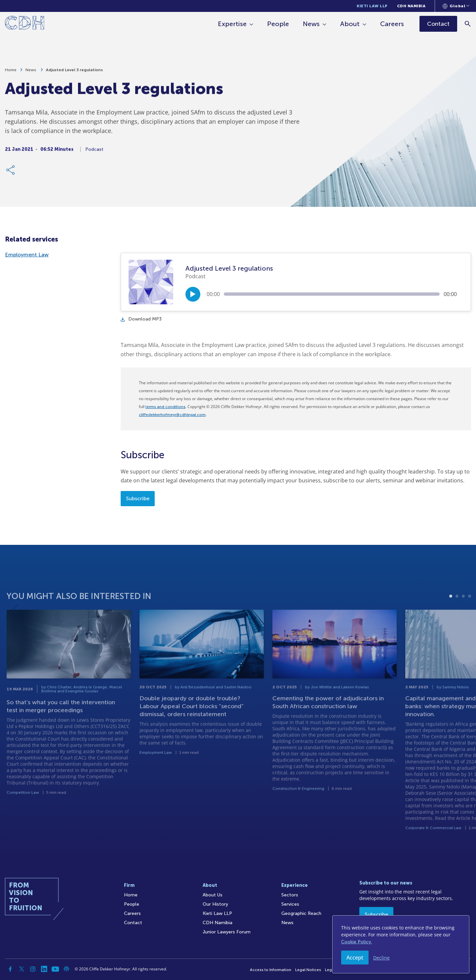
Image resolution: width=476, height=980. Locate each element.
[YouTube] (55, 969)
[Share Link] (11, 174)
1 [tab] (451, 615)
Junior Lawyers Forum (227, 932)
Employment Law (27, 255)
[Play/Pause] (193, 294)
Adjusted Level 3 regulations (74, 74)
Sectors (290, 895)
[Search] (468, 24)
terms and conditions (165, 407)
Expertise (232, 24)
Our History (215, 904)
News (311, 24)
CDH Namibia (411, 6)
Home (11, 74)
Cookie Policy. (357, 942)
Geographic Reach (301, 913)
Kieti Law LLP (372, 6)
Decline (381, 958)
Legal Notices (308, 970)
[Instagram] (33, 969)
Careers (392, 24)
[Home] (25, 24)
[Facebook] (10, 969)
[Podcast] (66, 969)
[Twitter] (21, 969)
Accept (355, 958)
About (350, 24)
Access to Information (271, 970)
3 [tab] (463, 615)
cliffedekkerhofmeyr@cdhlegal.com (172, 415)
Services (290, 904)
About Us (213, 895)
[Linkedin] (44, 969)
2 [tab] (457, 615)
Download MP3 (141, 319)
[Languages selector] (456, 6)
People (278, 24)
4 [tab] (470, 615)
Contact (133, 923)
